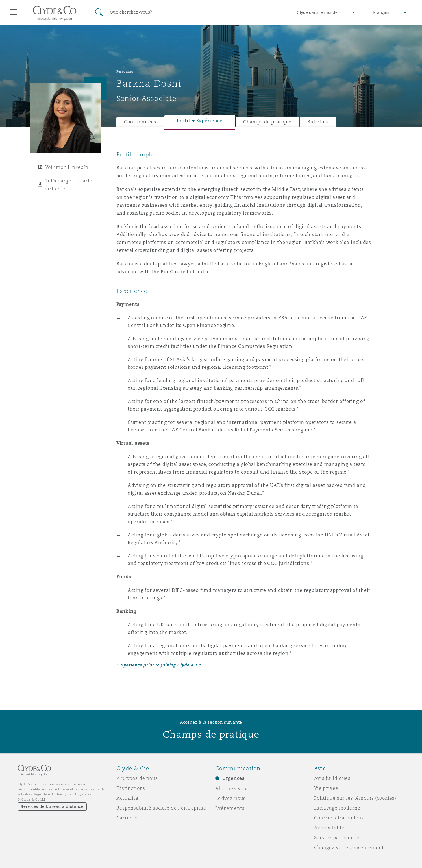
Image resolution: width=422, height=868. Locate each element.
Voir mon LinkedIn (67, 167)
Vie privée (326, 788)
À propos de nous (137, 778)
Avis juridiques (332, 778)
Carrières (128, 818)
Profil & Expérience (200, 121)
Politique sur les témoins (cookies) (355, 798)
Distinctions (131, 788)
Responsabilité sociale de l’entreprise (161, 808)
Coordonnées (140, 122)
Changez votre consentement (349, 847)
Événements (230, 808)
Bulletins (318, 122)
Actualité (127, 798)
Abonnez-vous (232, 788)
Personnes (125, 71)
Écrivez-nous (230, 798)
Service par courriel (338, 838)
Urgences (233, 778)
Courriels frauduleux (339, 818)
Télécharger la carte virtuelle (69, 185)
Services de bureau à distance (52, 806)
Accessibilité (329, 828)
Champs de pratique (267, 122)
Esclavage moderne (337, 808)
